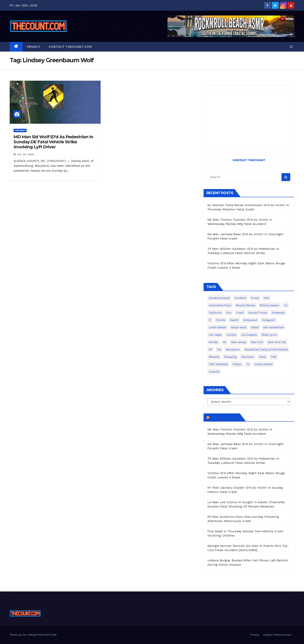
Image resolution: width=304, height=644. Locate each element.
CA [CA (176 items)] (286, 305)
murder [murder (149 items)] (214, 342)
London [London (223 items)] (231, 335)
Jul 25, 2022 (26, 154)
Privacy (34, 47)
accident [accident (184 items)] (240, 298)
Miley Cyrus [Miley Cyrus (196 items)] (269, 335)
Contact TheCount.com (70, 47)
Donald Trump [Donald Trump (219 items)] (258, 313)
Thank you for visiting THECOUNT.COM (33, 635)
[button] (291, 47)
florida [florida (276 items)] (221, 320)
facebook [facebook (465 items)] (278, 313)
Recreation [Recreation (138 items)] (233, 349)
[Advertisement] (249, 120)
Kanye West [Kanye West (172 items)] (239, 327)
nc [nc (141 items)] (225, 342)
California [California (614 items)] (215, 313)
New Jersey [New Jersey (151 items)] (239, 342)
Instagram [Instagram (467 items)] (269, 320)
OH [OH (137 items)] (219, 349)
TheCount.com (224, 417)
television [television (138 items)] (248, 357)
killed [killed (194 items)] (255, 327)
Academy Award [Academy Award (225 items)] (219, 298)
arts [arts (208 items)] (266, 298)
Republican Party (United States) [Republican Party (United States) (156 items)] (266, 349)
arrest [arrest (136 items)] (255, 298)
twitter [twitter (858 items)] (237, 364)
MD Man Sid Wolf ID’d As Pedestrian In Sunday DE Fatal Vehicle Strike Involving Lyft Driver (53, 142)
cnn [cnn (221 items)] (229, 313)
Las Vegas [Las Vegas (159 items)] (215, 335)
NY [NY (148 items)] (211, 349)
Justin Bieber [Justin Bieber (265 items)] (218, 327)
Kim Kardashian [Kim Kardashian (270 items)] (274, 327)
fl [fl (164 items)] (210, 320)
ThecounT (20, 130)
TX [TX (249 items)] (248, 364)
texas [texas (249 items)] (262, 357)
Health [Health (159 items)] (234, 320)
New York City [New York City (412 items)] (277, 342)
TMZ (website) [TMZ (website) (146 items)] (218, 364)
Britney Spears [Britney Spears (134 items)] (270, 305)
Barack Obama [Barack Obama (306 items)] (246, 305)
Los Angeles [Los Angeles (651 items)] (249, 335)
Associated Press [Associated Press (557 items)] (220, 305)
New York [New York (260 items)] (257, 342)
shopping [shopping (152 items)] (230, 357)
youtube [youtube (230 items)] (214, 372)
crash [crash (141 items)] (240, 313)
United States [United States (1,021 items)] (264, 364)
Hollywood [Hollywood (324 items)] (250, 320)
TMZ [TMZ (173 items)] (273, 357)
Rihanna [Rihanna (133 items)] (214, 357)
